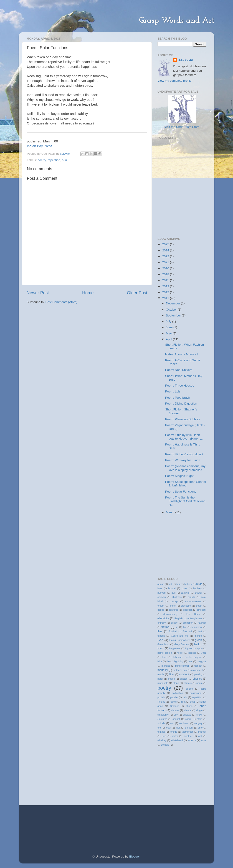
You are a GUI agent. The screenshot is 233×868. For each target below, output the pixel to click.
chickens (177, 597)
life (168, 661)
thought (189, 728)
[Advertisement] (180, 206)
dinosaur (202, 610)
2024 (166, 250)
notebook (184, 674)
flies (160, 631)
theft (178, 728)
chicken (162, 597)
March (171, 512)
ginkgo (198, 636)
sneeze (187, 715)
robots (173, 702)
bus (173, 593)
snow (199, 715)
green (198, 640)
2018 (166, 274)
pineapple (163, 683)
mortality (163, 670)
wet (200, 736)
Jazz (204, 653)
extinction (188, 623)
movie (161, 674)
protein (161, 697)
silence (188, 710)
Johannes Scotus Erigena (187, 657)
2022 (166, 256)
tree (164, 736)
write (204, 740)
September (174, 315)
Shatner (174, 706)
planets (188, 683)
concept (174, 601)
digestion (188, 610)
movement (197, 670)
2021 (166, 262)
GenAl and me (180, 636)
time (200, 728)
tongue (173, 732)
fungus (161, 636)
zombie (165, 745)
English (179, 618)
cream (161, 606)
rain (185, 697)
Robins (161, 702)
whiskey (162, 740)
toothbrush (188, 732)
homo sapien (165, 653)
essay (174, 623)
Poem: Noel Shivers (179, 370)
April (169, 339)
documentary (170, 614)
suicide (161, 723)
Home (88, 293)
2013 (166, 286)
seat (192, 702)
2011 (166, 298)
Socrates (162, 719)
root (184, 702)
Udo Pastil (185, 60)
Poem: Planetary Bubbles (182, 419)
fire (185, 627)
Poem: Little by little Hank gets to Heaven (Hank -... (184, 437)
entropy (162, 623)
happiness (175, 648)
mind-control (182, 666)
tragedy (202, 732)
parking (198, 674)
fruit (200, 631)
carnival (185, 593)
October (172, 310)
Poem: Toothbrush (178, 398)
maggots (202, 661)
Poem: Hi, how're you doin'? (184, 454)
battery (188, 584)
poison (189, 689)
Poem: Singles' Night (179, 476)
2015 (166, 280)
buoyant (162, 593)
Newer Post (38, 293)
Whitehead (177, 740)
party (160, 679)
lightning (179, 661)
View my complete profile (175, 81)
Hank (161, 648)
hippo (200, 648)
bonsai (172, 588)
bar (178, 584)
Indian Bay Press (40, 146)
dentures (173, 610)
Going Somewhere (180, 640)
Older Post (137, 293)
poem (199, 683)
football (173, 631)
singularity (163, 715)
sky (176, 715)
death (199, 606)
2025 (166, 244)
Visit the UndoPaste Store (182, 127)
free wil (187, 631)
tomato (161, 732)
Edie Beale (193, 614)
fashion (202, 623)
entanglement (195, 618)
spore (188, 719)
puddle (174, 697)
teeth (168, 728)
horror (180, 653)
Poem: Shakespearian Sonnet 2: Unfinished (186, 484)
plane (176, 683)
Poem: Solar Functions (181, 492)
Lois (190, 661)
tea (159, 728)
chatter (199, 593)
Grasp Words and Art (177, 21)
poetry (42, 160)
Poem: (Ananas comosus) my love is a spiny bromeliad (185, 468)
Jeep (164, 657)
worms (192, 740)
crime (172, 606)
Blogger (134, 857)
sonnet (176, 719)
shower (175, 710)
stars (199, 719)
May (169, 333)
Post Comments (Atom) (61, 302)
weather (188, 736)
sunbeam (184, 723)
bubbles (198, 588)
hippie (189, 648)
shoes (189, 706)
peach (171, 679)
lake (160, 661)
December (173, 303)
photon (184, 679)
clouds (191, 597)
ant (170, 584)
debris (161, 610)
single (199, 710)
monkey (198, 666)
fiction (166, 627)
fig (177, 627)
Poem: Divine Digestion (181, 404)
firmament (197, 627)
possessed (196, 693)
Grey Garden (182, 644)
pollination (177, 693)
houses (192, 653)
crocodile (186, 606)
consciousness (193, 601)
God (160, 640)
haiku (198, 644)
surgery (198, 723)
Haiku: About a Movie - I (181, 354)
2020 (166, 268)
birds (199, 584)
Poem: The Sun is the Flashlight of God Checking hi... (185, 501)
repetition (54, 160)
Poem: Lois (173, 391)
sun (64, 160)
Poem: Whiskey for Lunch (183, 460)
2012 (166, 292)
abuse (161, 584)
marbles (166, 666)
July (169, 321)
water (175, 736)
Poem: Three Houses (180, 386)
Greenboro (163, 644)
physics (197, 679)
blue (160, 588)
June (170, 327)
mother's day (180, 670)
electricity (163, 618)
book (184, 588)
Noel (172, 674)
